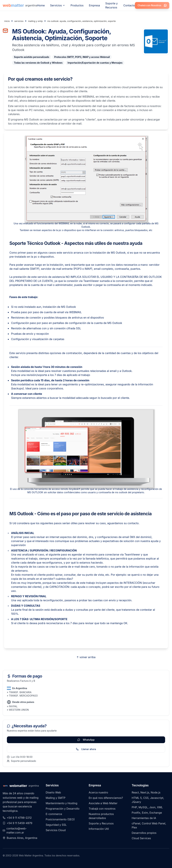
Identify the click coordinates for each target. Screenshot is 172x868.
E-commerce (54, 814)
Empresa (94, 5)
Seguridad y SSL (56, 825)
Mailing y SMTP (56, 798)
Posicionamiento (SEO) (60, 819)
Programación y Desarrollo (63, 809)
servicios (19, 21)
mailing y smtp (35, 21)
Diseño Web (53, 792)
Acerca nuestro (98, 792)
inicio (7, 21)
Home (41, 5)
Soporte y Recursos (111, 5)
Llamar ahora (86, 749)
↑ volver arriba (86, 657)
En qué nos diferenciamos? (106, 798)
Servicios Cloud (56, 830)
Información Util (99, 829)
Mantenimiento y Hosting (61, 803)
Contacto (129, 5)
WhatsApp (86, 740)
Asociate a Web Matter (103, 803)
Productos (77, 5)
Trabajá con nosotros (102, 809)
